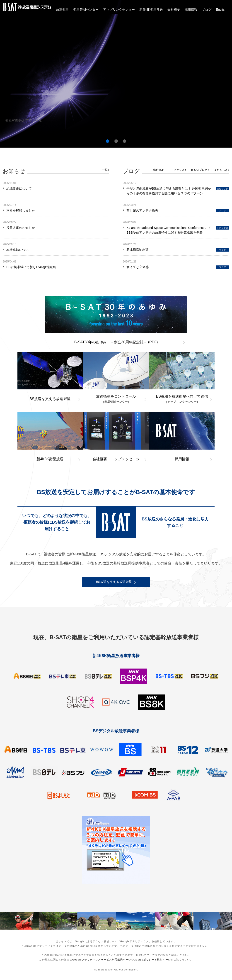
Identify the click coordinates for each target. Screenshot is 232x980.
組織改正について (19, 188)
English (221, 10)
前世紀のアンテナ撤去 (142, 210)
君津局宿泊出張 (138, 250)
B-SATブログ (200, 170)
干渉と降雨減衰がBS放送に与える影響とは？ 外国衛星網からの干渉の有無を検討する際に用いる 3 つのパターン (169, 191)
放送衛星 (62, 10)
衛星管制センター (86, 10)
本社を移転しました (21, 210)
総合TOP (159, 170)
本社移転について (19, 250)
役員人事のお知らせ (21, 228)
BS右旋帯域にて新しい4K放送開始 (31, 267)
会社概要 (174, 10)
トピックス (178, 170)
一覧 (106, 170)
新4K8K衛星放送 (151, 10)
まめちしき (222, 170)
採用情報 (191, 10)
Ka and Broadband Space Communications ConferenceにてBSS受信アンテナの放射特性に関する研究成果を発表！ (169, 230)
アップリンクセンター (119, 10)
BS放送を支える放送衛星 (116, 582)
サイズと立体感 (138, 267)
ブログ (207, 10)
